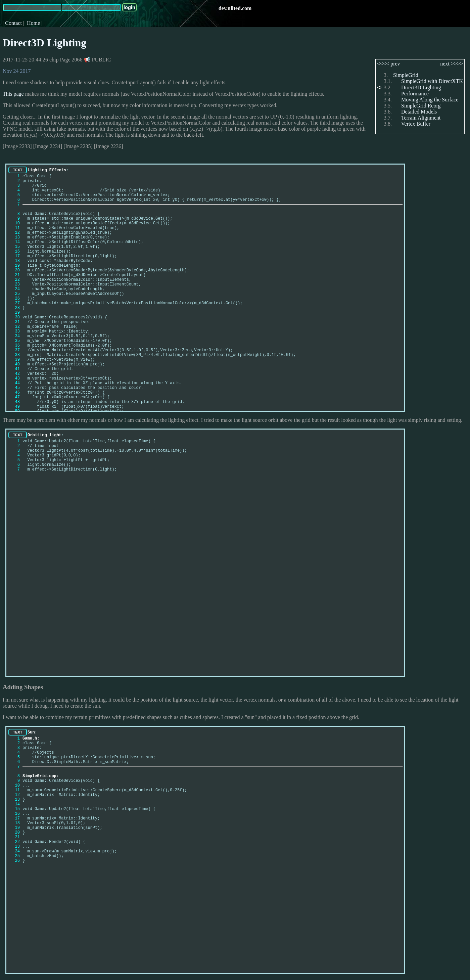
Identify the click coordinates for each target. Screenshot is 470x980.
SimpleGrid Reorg (421, 106)
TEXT (17, 170)
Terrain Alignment (421, 118)
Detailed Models (419, 112)
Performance (415, 94)
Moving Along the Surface (430, 100)
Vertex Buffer (416, 124)
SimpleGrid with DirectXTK (432, 81)
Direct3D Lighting (44, 43)
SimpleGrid (406, 75)
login (129, 7)
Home (33, 23)
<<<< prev (389, 64)
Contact (13, 23)
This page (13, 94)
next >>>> (452, 64)
